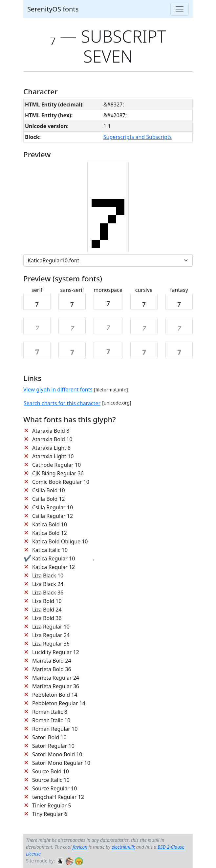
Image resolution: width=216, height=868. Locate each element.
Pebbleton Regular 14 (59, 703)
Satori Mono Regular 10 (61, 763)
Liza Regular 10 (51, 627)
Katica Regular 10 (54, 558)
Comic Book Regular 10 (61, 482)
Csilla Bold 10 (49, 490)
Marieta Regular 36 (56, 686)
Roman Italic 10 (51, 720)
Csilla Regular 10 (53, 507)
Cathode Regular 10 (56, 465)
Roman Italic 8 (50, 712)
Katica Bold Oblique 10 (60, 541)
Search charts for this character (62, 403)
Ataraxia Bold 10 (52, 439)
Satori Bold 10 (49, 737)
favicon (80, 847)
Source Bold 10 (51, 771)
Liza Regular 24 (51, 635)
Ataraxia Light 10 (53, 456)
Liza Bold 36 (47, 618)
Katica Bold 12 (50, 533)
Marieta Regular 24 (56, 678)
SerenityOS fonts (53, 9)
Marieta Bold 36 (52, 669)
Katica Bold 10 (50, 524)
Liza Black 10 (48, 576)
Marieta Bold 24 (52, 661)
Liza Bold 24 (47, 610)
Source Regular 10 (54, 788)
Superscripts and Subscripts (138, 137)
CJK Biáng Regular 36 (58, 473)
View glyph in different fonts (58, 389)
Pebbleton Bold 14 (55, 695)
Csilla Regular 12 (53, 516)
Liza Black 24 (48, 584)
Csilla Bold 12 (49, 499)
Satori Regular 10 (53, 746)
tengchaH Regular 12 (58, 797)
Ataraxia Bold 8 (51, 431)
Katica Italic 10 (50, 550)
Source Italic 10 (51, 780)
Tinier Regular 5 (52, 805)
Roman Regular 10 (55, 729)
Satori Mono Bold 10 (57, 754)
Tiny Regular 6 (50, 814)
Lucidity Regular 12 (56, 652)
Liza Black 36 (48, 593)
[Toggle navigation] (180, 9)
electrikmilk (123, 847)
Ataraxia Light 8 (51, 448)
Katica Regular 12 (54, 567)
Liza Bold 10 (47, 601)
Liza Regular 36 (51, 644)
